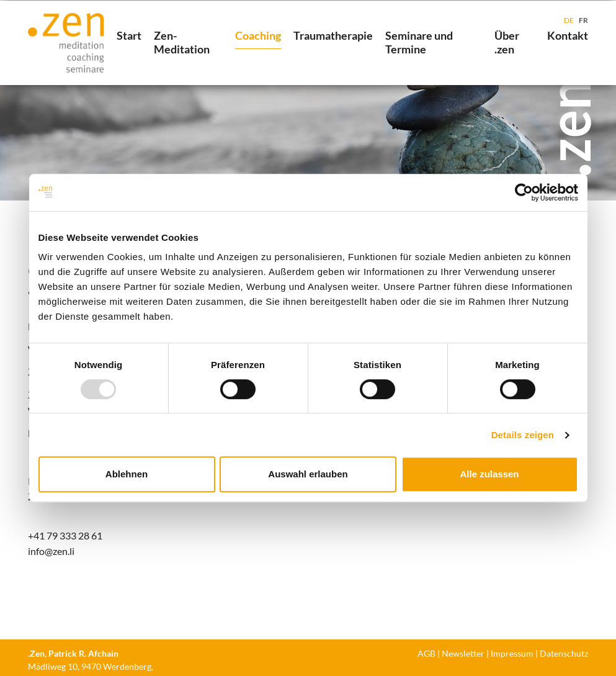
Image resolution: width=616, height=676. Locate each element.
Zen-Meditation (182, 42)
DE (569, 20)
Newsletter (463, 653)
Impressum (512, 653)
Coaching (258, 35)
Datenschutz (564, 653)
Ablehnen (127, 474)
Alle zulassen (489, 474)
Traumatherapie (333, 35)
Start (129, 35)
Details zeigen (523, 435)
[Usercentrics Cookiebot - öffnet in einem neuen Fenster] (524, 192)
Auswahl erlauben (308, 474)
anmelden (402, 654)
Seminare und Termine (419, 42)
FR (583, 20)
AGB (426, 653)
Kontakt (568, 35)
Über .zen (507, 42)
